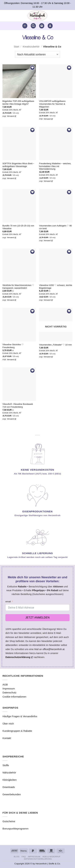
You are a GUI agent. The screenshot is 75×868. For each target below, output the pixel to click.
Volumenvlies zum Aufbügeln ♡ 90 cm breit (56, 227)
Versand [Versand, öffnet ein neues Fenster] (12, 116)
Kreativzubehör (31, 47)
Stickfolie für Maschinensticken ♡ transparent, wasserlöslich (18, 287)
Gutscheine (9, 821)
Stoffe (6, 765)
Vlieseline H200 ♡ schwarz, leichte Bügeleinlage (56, 287)
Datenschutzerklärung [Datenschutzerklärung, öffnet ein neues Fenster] (19, 657)
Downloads (9, 787)
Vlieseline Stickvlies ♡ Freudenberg (13, 346)
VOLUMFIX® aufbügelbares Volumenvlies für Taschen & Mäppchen (52, 104)
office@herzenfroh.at (54, 649)
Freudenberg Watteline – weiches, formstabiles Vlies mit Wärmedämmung (55, 166)
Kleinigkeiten (10, 780)
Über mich (8, 724)
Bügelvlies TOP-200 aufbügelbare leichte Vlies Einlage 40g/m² (18, 103)
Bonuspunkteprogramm (15, 829)
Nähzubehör (9, 773)
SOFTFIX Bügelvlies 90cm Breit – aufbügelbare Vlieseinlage (18, 165)
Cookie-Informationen (14, 697)
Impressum (9, 688)
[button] (25, 26)
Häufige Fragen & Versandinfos (20, 716)
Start (16, 47)
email (8, 602)
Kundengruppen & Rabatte (17, 731)
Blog (17, 857)
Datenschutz (9, 692)
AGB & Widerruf (51, 857)
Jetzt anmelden (38, 618)
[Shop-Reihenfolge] (37, 54)
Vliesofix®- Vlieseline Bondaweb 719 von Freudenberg (18, 405)
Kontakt (7, 738)
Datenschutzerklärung (38, 859)
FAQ (24, 857)
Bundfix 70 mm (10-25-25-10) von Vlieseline (18, 227)
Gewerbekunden (12, 794)
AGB (5, 685)
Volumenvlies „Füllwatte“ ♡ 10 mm (56, 345)
